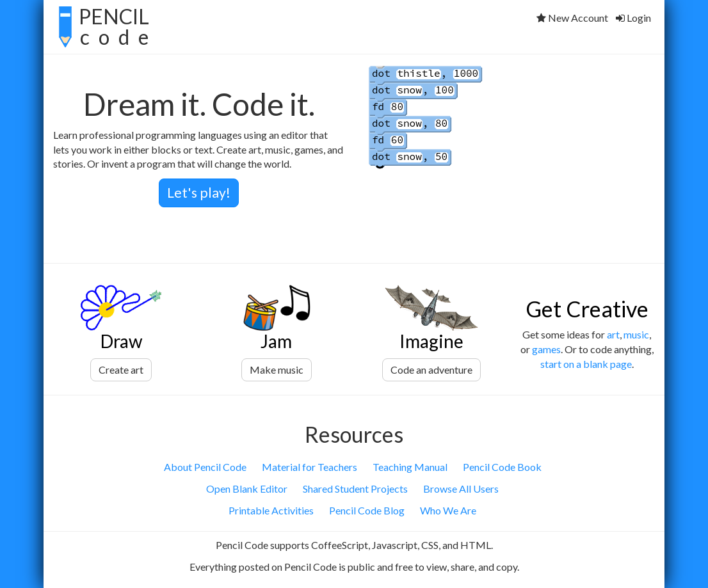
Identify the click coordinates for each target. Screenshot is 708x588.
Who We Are (448, 510)
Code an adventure (431, 369)
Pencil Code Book (502, 467)
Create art (121, 369)
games (546, 349)
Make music (277, 369)
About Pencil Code (205, 467)
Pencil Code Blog (367, 510)
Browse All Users (461, 489)
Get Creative (587, 309)
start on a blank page (586, 364)
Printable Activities (271, 510)
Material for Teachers (310, 467)
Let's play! (199, 193)
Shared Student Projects (355, 489)
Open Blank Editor (247, 489)
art (613, 334)
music (636, 334)
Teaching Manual (410, 467)
